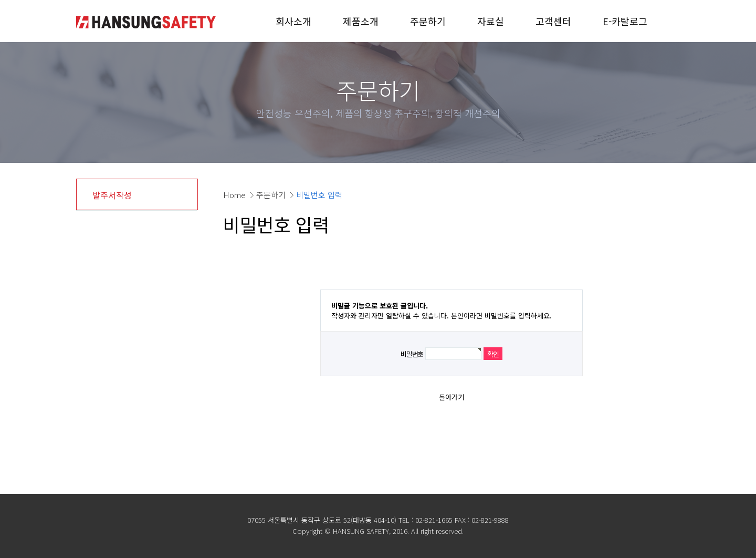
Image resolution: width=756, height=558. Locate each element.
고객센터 (553, 21)
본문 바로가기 (0, 0)
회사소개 (293, 21)
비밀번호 (412, 354)
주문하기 (428, 21)
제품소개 (361, 21)
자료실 (491, 21)
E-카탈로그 (625, 21)
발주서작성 (112, 195)
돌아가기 (451, 397)
